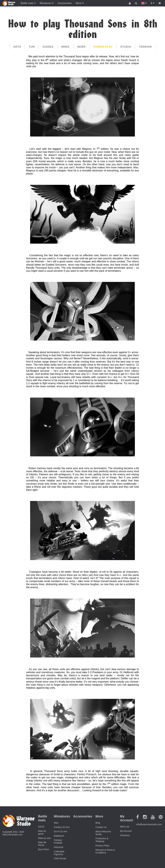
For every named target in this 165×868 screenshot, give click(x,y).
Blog (98, 823)
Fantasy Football (58, 841)
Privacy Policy (102, 846)
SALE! (41, 827)
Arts (17, 47)
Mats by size (44, 838)
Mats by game (42, 832)
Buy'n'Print (43, 849)
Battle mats (27, 3)
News (82, 47)
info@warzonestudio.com (149, 824)
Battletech (59, 836)
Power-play (103, 47)
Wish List (125, 827)
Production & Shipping (102, 840)
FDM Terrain (60, 858)
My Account (126, 831)
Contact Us (101, 827)
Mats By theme (42, 844)
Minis (65, 47)
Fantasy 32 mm (62, 827)
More (78, 3)
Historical (58, 847)
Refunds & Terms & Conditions (105, 851)
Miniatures (46, 3)
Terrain (145, 47)
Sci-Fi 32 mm (60, 831)
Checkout (125, 835)
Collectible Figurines (59, 853)
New (56, 823)
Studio (126, 47)
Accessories (65, 3)
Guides (48, 47)
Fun (32, 47)
